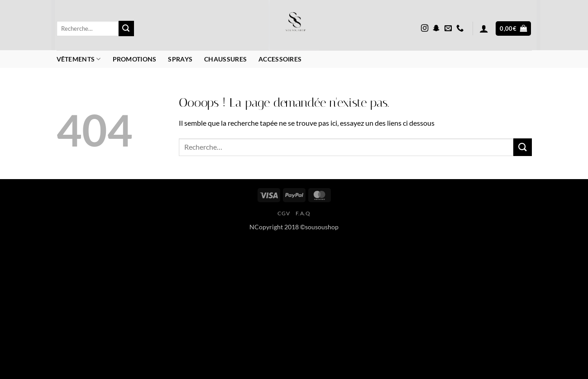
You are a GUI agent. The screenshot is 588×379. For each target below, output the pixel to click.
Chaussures (225, 59)
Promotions (135, 59)
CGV (284, 213)
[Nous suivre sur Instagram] (425, 28)
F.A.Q (303, 213)
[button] (484, 28)
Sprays (180, 59)
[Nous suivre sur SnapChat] (436, 28)
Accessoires (280, 59)
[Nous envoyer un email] (448, 28)
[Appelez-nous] (460, 28)
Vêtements (79, 59)
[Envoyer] (126, 28)
